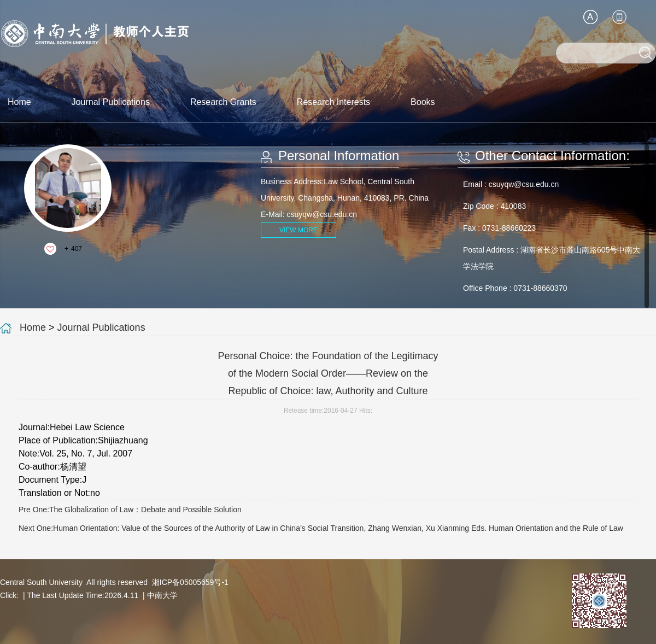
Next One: (321, 528)
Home (19, 102)
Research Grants (223, 102)
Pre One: (130, 510)
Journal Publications (111, 102)
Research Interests (333, 102)
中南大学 (162, 595)
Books (423, 102)
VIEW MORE (298, 230)
